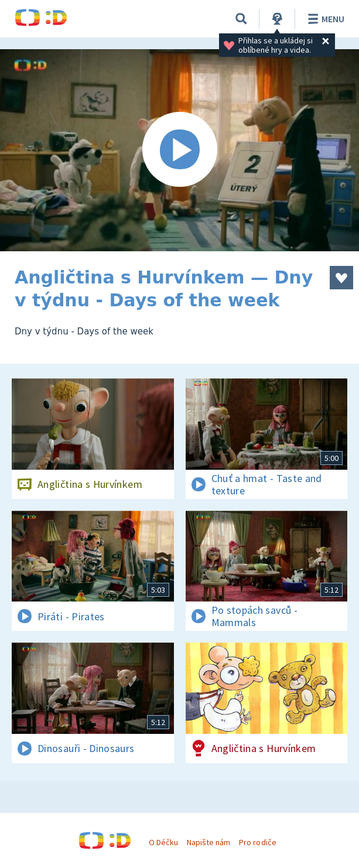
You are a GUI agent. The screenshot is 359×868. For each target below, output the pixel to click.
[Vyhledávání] (241, 19)
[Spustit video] (179, 150)
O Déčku (163, 842)
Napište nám (208, 842)
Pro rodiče (257, 842)
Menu (324, 19)
